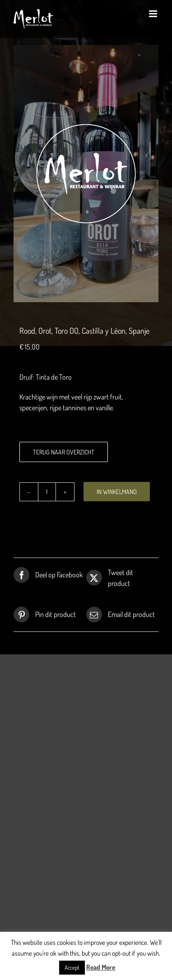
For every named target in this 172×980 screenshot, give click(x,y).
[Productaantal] (47, 492)
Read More (101, 967)
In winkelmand (117, 492)
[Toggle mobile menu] (154, 14)
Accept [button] (72, 967)
